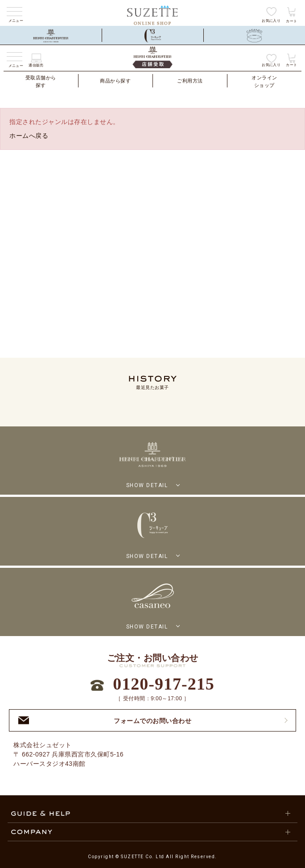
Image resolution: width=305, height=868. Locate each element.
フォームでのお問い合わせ (105, 721)
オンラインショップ (264, 81)
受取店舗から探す (41, 81)
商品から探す (115, 81)
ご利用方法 (190, 81)
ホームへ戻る (29, 136)
